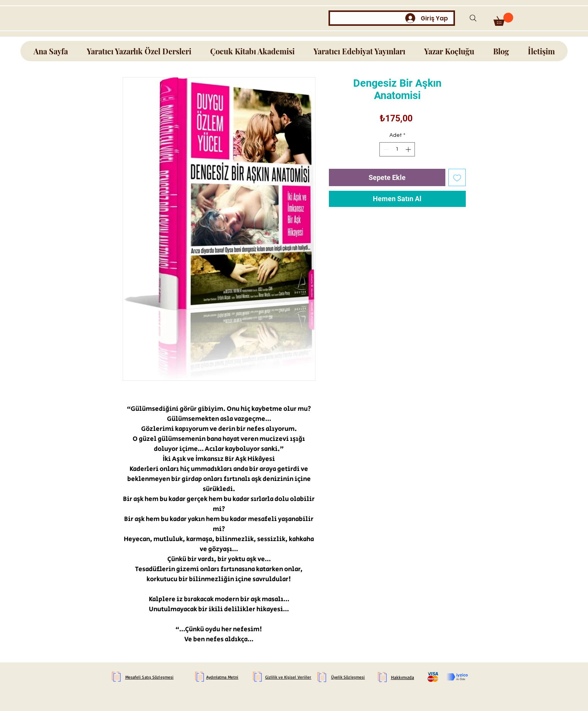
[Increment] (409, 149)
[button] (503, 19)
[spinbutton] (397, 149)
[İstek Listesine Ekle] (457, 177)
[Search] (473, 18)
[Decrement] (385, 149)
